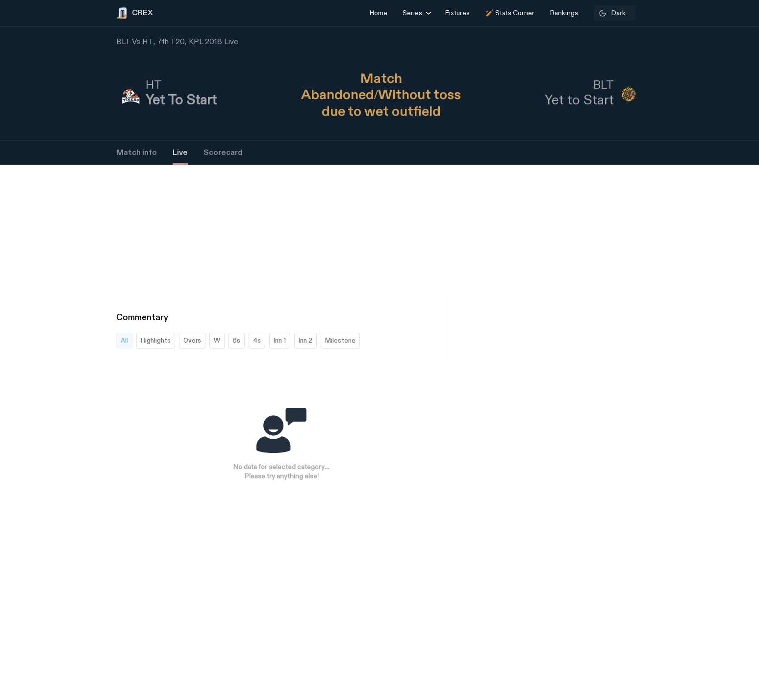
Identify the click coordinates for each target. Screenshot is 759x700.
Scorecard (223, 153)
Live (180, 153)
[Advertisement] (722, 455)
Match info (137, 153)
